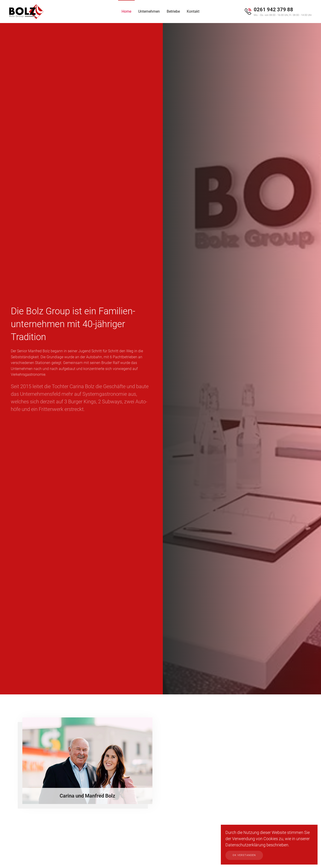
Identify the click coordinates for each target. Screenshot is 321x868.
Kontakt (193, 11)
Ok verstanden (244, 855)
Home (126, 11)
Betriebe (173, 11)
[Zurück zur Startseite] (26, 12)
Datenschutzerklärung (245, 845)
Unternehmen (149, 11)
